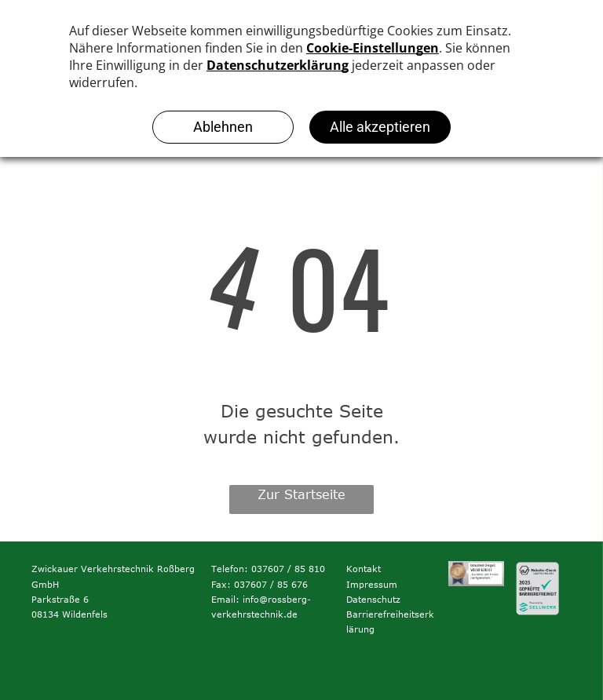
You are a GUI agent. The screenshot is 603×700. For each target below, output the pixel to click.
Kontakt (364, 569)
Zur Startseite (301, 494)
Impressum (372, 584)
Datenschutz (373, 599)
